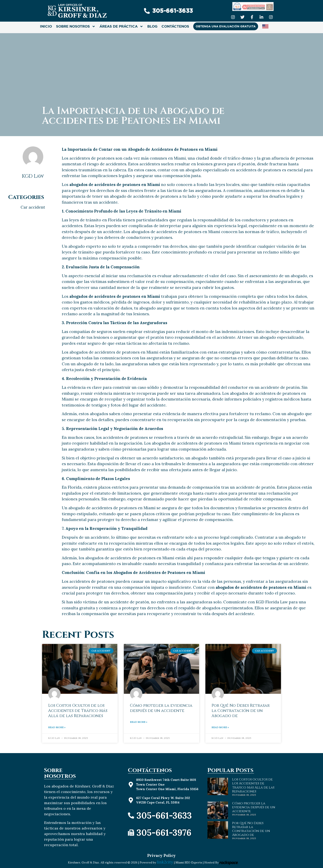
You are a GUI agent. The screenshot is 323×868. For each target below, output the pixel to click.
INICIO (46, 26)
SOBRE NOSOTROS (76, 26)
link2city (165, 862)
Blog (152, 26)
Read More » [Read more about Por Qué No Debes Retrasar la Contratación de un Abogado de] (220, 727)
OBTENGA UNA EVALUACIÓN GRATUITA (226, 26)
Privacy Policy (161, 855)
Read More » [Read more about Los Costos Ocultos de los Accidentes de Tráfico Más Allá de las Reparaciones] (57, 727)
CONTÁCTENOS (175, 26)
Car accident (33, 207)
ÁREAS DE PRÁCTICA (121, 26)
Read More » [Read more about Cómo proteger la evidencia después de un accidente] (139, 722)
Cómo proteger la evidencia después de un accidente (161, 708)
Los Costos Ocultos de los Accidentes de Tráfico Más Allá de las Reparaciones (78, 711)
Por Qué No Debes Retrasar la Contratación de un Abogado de (241, 711)
